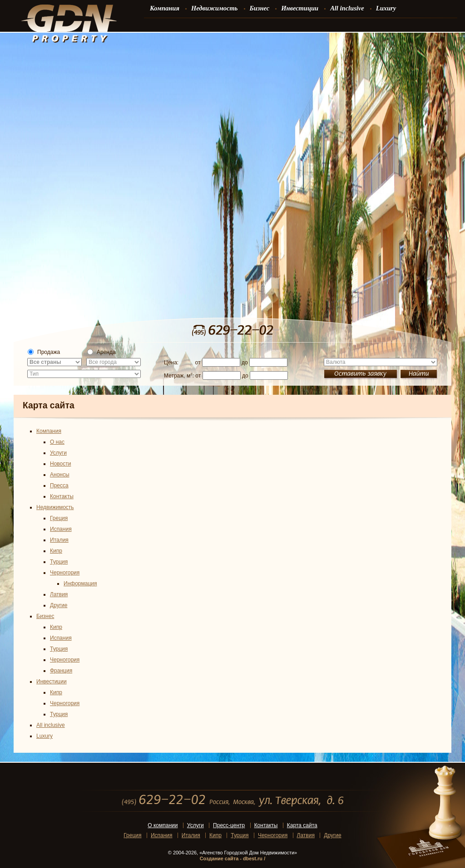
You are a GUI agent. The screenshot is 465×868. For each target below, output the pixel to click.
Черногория (65, 573)
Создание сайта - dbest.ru (231, 858)
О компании (163, 825)
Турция (59, 562)
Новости (60, 464)
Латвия (59, 594)
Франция (61, 671)
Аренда (101, 352)
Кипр (56, 551)
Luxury (45, 736)
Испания (61, 529)
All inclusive (51, 725)
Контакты (62, 496)
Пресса (59, 485)
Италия (59, 540)
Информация (80, 584)
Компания (49, 431)
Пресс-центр (229, 825)
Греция (59, 518)
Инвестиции (52, 682)
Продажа (44, 352)
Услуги (58, 453)
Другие (59, 605)
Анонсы (60, 475)
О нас (57, 442)
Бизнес (45, 616)
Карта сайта (302, 825)
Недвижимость (55, 507)
